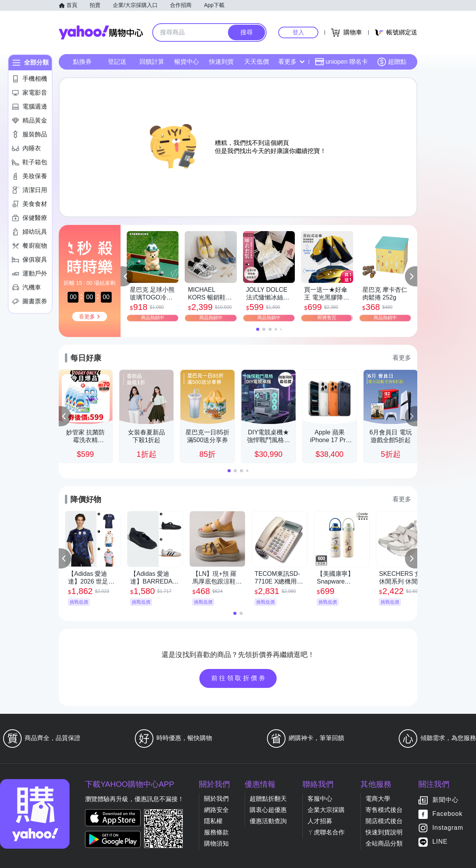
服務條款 (216, 832)
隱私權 (213, 821)
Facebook (447, 814)
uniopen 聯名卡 (341, 62)
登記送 (117, 62)
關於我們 (216, 799)
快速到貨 (221, 62)
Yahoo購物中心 (101, 32)
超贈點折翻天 (268, 799)
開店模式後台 (384, 821)
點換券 (82, 62)
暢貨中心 (187, 62)
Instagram (448, 828)
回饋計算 (152, 62)
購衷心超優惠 (268, 810)
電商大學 (378, 799)
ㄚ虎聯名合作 (326, 832)
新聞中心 (445, 800)
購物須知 (216, 843)
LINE (440, 842)
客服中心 (320, 799)
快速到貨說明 (384, 832)
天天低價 (257, 62)
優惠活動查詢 (268, 821)
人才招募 (320, 821)
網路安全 (216, 810)
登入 (298, 32)
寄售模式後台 (384, 810)
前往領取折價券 (239, 678)
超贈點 (392, 62)
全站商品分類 (384, 843)
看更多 (291, 62)
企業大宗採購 (326, 810)
